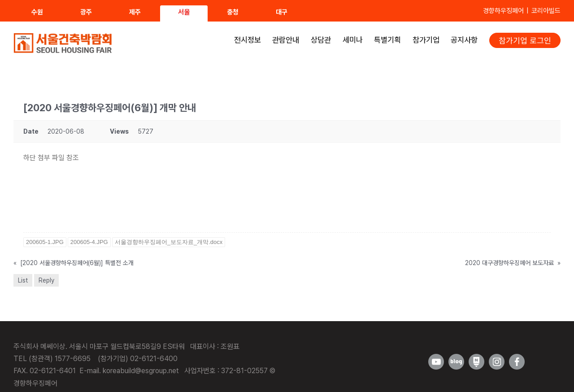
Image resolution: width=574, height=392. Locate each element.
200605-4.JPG (89, 242)
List (23, 280)
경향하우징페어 (503, 11)
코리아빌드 (546, 11)
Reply (46, 280)
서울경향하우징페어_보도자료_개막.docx (169, 242)
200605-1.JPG (45, 242)
